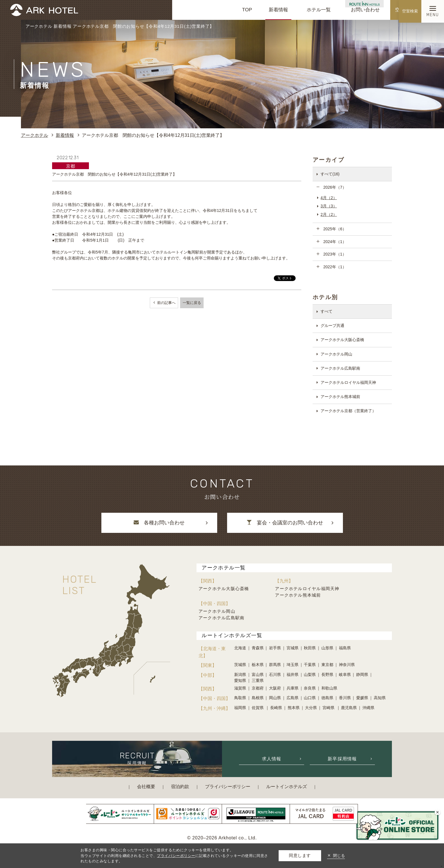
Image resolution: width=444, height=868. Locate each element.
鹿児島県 (349, 708)
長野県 (327, 675)
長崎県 (276, 708)
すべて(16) (330, 174)
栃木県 (258, 665)
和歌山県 (329, 688)
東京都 (327, 665)
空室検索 (405, 10)
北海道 (240, 648)
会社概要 (146, 786)
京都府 (258, 688)
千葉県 (310, 665)
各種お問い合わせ (159, 523)
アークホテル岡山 (336, 354)
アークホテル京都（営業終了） (348, 411)
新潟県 (240, 675)
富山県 (258, 675)
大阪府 (275, 688)
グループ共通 (332, 326)
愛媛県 (362, 698)
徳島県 (327, 698)
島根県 (258, 698)
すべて (326, 311)
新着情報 (278, 10)
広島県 (293, 698)
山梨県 (310, 675)
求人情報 (272, 759)
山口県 (310, 698)
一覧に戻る (192, 303)
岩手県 (275, 648)
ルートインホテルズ (287, 786)
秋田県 (310, 648)
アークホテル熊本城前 (340, 397)
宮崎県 (329, 708)
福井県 (293, 675)
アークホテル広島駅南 (340, 368)
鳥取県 (240, 698)
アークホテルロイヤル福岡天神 (348, 382)
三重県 (258, 680)
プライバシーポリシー (228, 786)
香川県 (345, 698)
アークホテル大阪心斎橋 (342, 340)
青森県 (258, 648)
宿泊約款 (180, 786)
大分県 (311, 708)
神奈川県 (347, 665)
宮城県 (293, 648)
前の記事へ (166, 303)
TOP (247, 10)
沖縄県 (368, 708)
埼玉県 (293, 665)
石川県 (275, 675)
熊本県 (294, 708)
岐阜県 (345, 675)
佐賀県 (258, 708)
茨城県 (240, 665)
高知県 (380, 698)
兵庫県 (293, 688)
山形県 (327, 648)
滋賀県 (240, 688)
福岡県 (240, 708)
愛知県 (240, 680)
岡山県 (275, 698)
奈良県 (310, 688)
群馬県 (275, 665)
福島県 (345, 648)
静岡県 (362, 675)
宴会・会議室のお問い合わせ (285, 523)
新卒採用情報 (342, 759)
